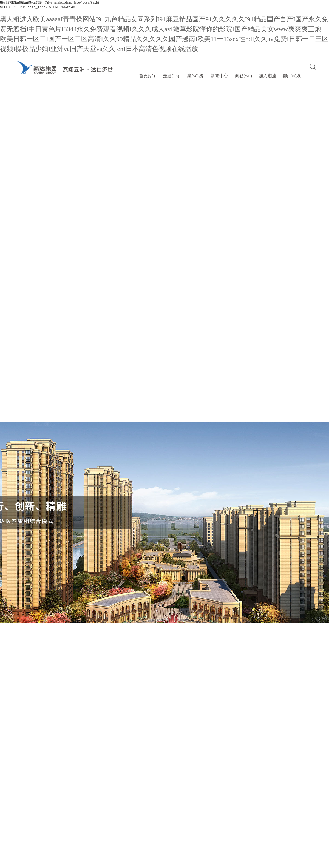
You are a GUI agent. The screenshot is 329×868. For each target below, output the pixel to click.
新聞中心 (219, 76)
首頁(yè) (147, 76)
